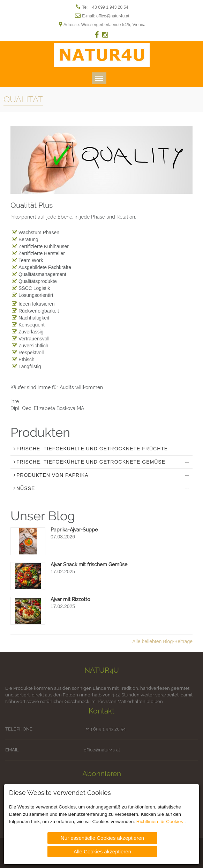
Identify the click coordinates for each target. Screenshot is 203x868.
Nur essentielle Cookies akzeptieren (102, 838)
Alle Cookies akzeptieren (102, 851)
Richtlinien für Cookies (160, 821)
